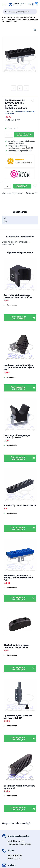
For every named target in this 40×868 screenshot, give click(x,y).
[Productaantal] (9, 135)
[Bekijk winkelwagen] (36, 4)
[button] (33, 101)
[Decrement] (7, 135)
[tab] (12, 193)
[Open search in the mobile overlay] (20, 12)
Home (4, 18)
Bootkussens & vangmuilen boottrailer (21, 18)
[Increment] (11, 135)
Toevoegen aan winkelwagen (23, 135)
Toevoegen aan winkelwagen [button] (18, 318)
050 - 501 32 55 (15, 856)
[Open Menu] (4, 3)
